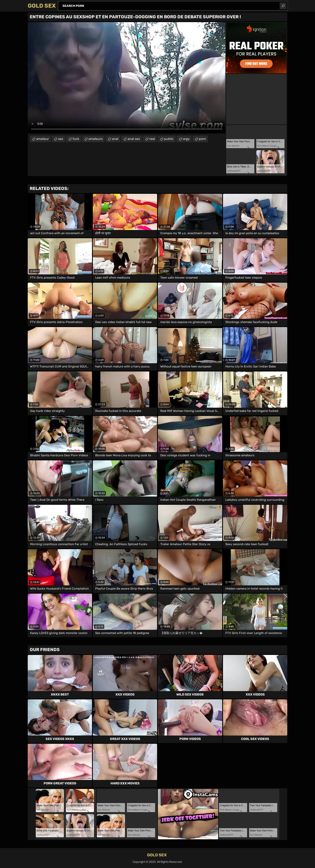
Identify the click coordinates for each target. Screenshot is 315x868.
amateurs (96, 139)
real (152, 139)
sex (61, 139)
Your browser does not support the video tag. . (127, 78)
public (169, 139)
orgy (186, 139)
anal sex (134, 139)
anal (115, 139)
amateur (42, 139)
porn (202, 139)
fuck (76, 139)
